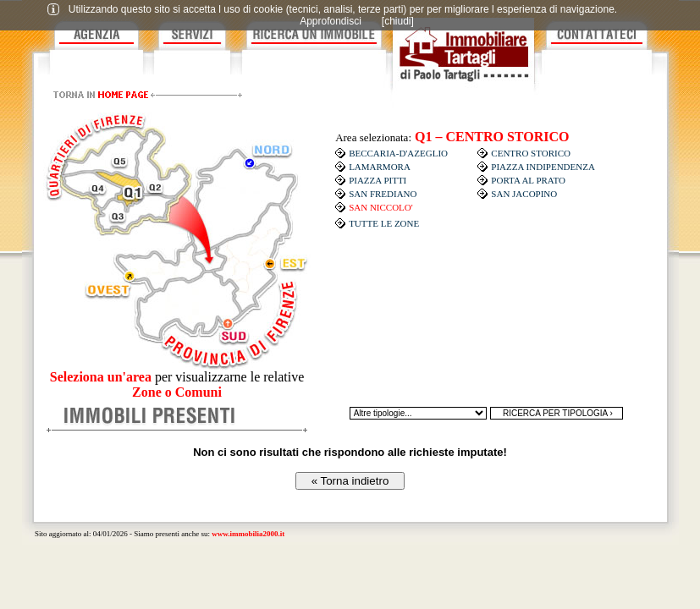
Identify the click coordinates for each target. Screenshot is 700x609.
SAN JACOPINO (524, 194)
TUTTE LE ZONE (384, 223)
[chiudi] (398, 21)
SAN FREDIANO (383, 194)
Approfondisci (331, 21)
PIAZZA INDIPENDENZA (543, 167)
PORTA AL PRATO (528, 180)
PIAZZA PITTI (378, 180)
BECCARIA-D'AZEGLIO (398, 153)
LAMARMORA (380, 167)
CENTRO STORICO (531, 153)
